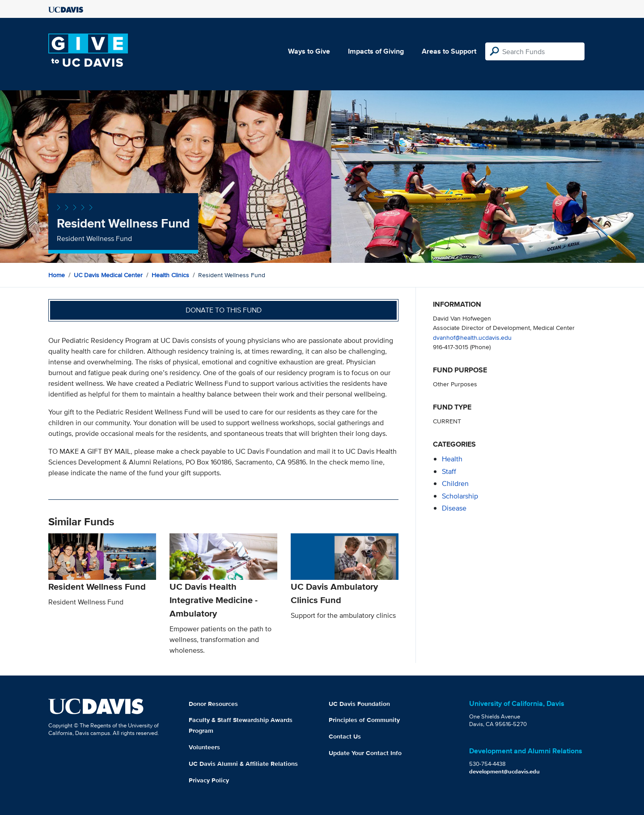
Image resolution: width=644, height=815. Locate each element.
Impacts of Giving (376, 51)
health (452, 459)
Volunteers (204, 747)
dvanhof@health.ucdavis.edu (472, 337)
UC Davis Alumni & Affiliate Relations (243, 764)
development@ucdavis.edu (504, 771)
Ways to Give (309, 51)
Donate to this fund (224, 310)
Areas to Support (449, 51)
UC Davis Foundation (359, 704)
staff (449, 471)
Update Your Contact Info (365, 753)
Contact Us (345, 736)
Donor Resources (213, 704)
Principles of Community (364, 720)
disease (454, 508)
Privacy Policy (209, 780)
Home (57, 275)
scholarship (460, 496)
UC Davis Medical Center (108, 275)
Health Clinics (170, 275)
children (455, 484)
